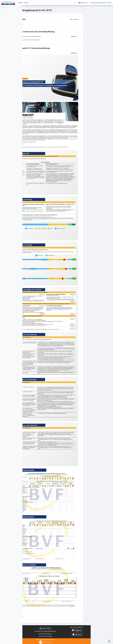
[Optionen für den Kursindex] (20, 8)
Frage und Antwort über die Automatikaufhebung (57, 32)
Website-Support (68, 628)
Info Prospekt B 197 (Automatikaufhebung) (55, 48)
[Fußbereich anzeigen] (109, 641)
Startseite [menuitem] (20, 3)
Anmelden (109, 3)
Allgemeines (43, 19)
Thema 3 (42, 616)
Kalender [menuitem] (26, 3)
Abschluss (96, 37)
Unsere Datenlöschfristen (68, 633)
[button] (75, 3)
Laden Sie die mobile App (68, 636)
